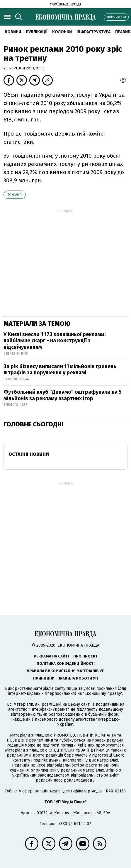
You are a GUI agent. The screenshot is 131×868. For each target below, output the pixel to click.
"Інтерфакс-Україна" (49, 709)
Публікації (37, 32)
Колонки (62, 32)
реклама (15, 195)
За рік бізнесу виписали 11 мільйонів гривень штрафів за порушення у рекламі (60, 370)
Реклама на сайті (51, 656)
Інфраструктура (93, 32)
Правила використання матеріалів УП (66, 671)
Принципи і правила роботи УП (65, 678)
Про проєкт (85, 656)
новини (13, 32)
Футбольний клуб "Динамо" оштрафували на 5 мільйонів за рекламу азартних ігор (63, 395)
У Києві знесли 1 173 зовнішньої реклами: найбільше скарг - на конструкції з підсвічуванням (55, 341)
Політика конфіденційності (66, 663)
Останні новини (29, 454)
